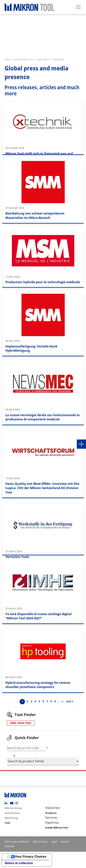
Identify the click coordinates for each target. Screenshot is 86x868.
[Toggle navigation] (78, 7)
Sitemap (9, 846)
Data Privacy (40, 842)
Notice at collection (19, 863)
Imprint (65, 842)
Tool (7, 823)
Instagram (18, 803)
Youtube (12, 803)
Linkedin (7, 803)
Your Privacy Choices (31, 857)
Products (51, 813)
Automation (12, 813)
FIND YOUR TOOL (21, 723)
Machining (11, 818)
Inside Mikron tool (57, 828)
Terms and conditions (17, 842)
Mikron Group (13, 808)
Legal (54, 842)
